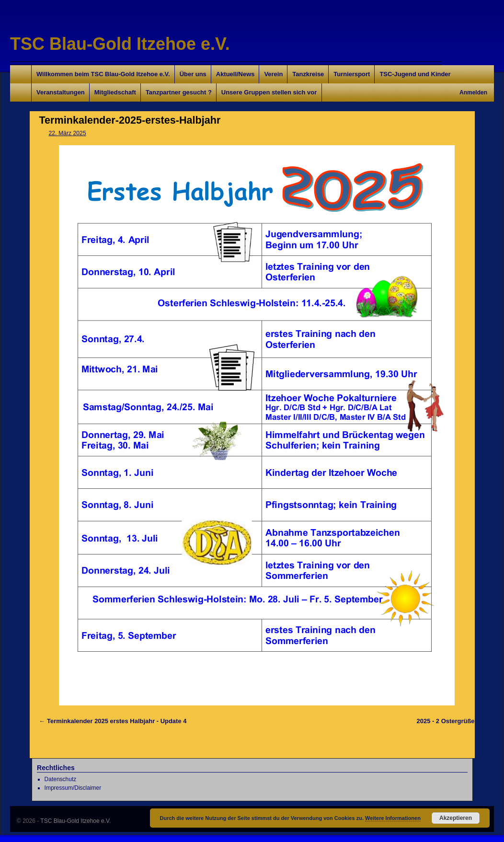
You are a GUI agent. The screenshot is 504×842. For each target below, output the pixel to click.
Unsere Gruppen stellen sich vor (269, 92)
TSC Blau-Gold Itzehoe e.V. (120, 44)
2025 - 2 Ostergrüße (446, 721)
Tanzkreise (308, 74)
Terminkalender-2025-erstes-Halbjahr (130, 120)
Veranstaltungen (61, 92)
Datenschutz (61, 779)
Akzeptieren (456, 818)
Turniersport (352, 74)
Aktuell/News (235, 74)
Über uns (193, 74)
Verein (273, 74)
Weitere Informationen (393, 818)
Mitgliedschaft (115, 92)
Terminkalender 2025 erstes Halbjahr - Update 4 (117, 721)
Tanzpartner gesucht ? (179, 92)
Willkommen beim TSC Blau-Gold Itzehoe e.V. (103, 74)
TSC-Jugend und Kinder (415, 74)
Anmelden (473, 92)
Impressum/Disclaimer (73, 788)
